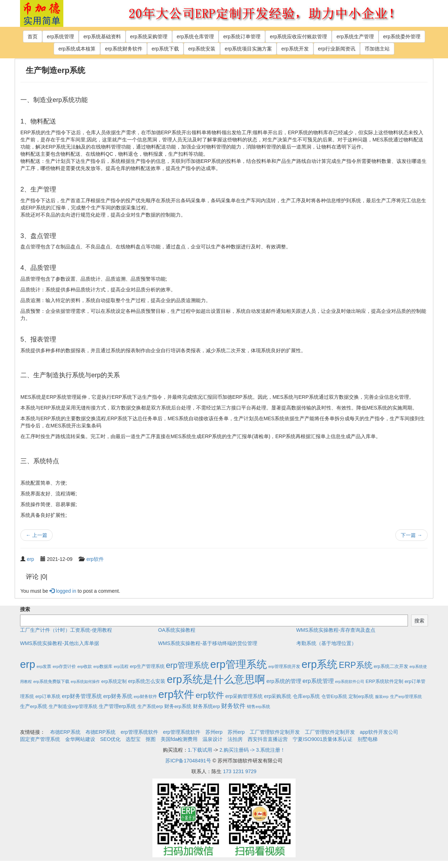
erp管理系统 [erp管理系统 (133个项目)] (188, 665)
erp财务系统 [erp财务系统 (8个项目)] (118, 696)
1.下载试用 (200, 750)
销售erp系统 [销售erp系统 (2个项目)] (259, 706)
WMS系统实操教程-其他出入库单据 (60, 643)
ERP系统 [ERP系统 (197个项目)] (356, 665)
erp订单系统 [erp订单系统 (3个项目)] (48, 697)
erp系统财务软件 (123, 49)
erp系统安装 (202, 49)
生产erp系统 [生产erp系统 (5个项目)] (34, 706)
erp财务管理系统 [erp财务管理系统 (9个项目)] (82, 696)
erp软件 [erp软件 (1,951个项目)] (176, 694)
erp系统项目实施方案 (248, 49)
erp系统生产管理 (355, 37)
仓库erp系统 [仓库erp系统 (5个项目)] (306, 696)
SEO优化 (111, 739)
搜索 (25, 609)
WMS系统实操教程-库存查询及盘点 (336, 630)
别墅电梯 (367, 739)
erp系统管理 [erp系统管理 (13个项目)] (318, 681)
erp (30, 559)
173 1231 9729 (240, 771)
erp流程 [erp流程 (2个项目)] (121, 666)
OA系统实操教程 (177, 630)
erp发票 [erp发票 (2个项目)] (44, 666)
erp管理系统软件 (139, 732)
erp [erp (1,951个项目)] (28, 664)
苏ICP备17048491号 (188, 761)
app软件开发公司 (379, 732)
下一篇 (412, 535)
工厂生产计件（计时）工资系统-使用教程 (66, 630)
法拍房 (235, 739)
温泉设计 (213, 739)
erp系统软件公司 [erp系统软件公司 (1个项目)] (350, 682)
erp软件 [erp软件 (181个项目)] (210, 695)
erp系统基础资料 (102, 37)
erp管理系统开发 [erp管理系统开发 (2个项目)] (284, 666)
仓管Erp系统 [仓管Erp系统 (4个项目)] (334, 696)
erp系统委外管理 (402, 37)
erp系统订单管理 (242, 37)
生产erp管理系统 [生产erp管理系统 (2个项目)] (406, 696)
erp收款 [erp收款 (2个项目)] (85, 666)
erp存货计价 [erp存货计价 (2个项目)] (64, 666)
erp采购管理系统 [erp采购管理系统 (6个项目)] (244, 696)
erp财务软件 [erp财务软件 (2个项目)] (145, 696)
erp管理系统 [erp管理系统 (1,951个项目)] (239, 664)
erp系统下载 (165, 49)
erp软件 (95, 559)
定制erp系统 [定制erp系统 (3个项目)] (361, 697)
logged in (63, 591)
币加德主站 (377, 49)
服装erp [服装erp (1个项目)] (382, 697)
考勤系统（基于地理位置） (326, 643)
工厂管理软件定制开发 (275, 732)
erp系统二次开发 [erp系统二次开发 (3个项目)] (391, 666)
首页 (33, 37)
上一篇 (36, 535)
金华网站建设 (80, 739)
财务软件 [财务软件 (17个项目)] (233, 706)
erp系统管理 (60, 37)
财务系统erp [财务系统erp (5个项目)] (206, 706)
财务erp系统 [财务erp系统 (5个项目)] (178, 706)
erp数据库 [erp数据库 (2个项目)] (103, 666)
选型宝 (133, 739)
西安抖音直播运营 (268, 739)
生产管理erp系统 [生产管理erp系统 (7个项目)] (118, 706)
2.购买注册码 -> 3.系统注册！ (252, 750)
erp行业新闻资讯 (337, 49)
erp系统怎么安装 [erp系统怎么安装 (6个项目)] (147, 681)
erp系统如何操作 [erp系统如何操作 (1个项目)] (85, 682)
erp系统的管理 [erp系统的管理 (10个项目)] (284, 681)
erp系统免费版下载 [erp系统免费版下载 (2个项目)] (51, 681)
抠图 (151, 739)
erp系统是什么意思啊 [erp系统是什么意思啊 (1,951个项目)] (216, 679)
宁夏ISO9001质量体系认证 (323, 739)
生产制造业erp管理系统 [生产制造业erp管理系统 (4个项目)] (73, 706)
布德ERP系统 (65, 732)
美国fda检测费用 (179, 739)
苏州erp (214, 732)
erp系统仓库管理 (195, 37)
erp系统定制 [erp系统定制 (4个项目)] (114, 681)
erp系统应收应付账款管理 (298, 37)
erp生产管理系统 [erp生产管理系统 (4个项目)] (147, 666)
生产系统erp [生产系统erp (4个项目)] (150, 706)
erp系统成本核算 (77, 49)
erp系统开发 (295, 49)
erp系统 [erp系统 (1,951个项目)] (320, 664)
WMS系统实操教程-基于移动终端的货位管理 (208, 643)
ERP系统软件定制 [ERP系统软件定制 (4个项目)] (384, 681)
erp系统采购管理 (149, 37)
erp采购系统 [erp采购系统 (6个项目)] (278, 696)
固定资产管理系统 (40, 739)
